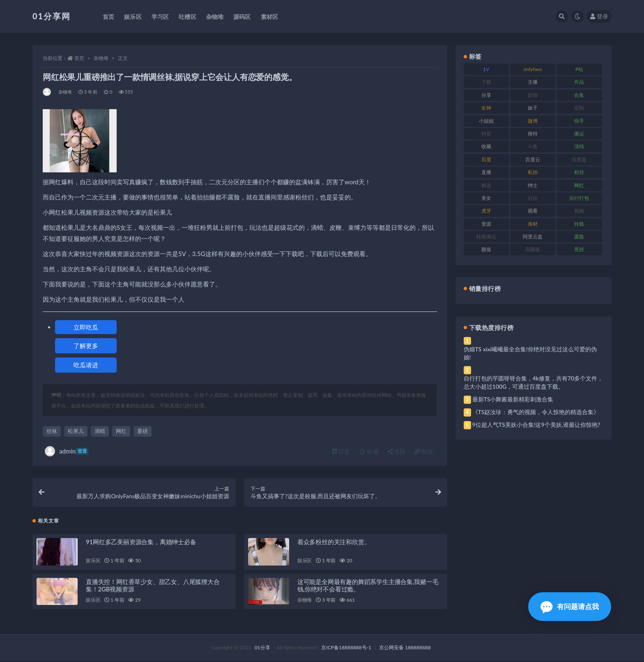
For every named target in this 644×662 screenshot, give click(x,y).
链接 (424, 451)
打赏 (341, 451)
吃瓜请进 (86, 365)
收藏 (369, 451)
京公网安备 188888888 (405, 649)
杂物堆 (101, 58)
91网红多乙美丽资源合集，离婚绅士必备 (141, 543)
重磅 (143, 431)
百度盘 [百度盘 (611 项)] (579, 159)
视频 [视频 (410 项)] (579, 211)
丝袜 (52, 431)
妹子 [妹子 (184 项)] (533, 108)
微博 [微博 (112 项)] (533, 121)
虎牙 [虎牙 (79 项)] (486, 211)
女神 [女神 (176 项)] (486, 108)
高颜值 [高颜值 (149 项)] (533, 249)
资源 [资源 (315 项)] (486, 224)
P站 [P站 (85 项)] (579, 69)
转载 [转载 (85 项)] (579, 224)
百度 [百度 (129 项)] (486, 159)
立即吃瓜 (86, 327)
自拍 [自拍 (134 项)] (533, 198)
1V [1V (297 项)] (486, 69)
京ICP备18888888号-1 (346, 649)
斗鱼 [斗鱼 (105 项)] (533, 146)
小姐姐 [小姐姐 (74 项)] (486, 121)
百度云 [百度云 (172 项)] (533, 159)
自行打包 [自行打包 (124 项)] (579, 198)
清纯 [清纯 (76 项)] (579, 146)
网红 (121, 431)
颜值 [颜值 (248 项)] (486, 249)
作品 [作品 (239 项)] (579, 82)
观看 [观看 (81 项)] (533, 211)
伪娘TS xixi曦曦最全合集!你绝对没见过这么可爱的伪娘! (530, 353)
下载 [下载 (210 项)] (486, 82)
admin (67, 451)
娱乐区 (93, 561)
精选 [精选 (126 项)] (486, 185)
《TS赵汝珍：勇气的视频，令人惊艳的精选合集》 (536, 412)
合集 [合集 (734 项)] (579, 95)
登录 (599, 16)
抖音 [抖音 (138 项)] (486, 134)
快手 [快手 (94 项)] (579, 121)
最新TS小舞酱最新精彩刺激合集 (513, 399)
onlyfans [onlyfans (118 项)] (533, 69)
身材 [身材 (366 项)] (533, 224)
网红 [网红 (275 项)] (579, 185)
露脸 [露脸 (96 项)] (579, 237)
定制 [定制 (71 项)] (579, 108)
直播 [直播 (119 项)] (486, 172)
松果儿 (76, 431)
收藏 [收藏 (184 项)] (486, 146)
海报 (397, 451)
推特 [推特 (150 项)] (533, 134)
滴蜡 (100, 431)
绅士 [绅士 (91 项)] (533, 185)
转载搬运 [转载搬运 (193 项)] (486, 237)
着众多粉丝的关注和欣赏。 (334, 543)
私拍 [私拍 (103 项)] (533, 172)
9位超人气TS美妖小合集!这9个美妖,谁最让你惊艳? (536, 425)
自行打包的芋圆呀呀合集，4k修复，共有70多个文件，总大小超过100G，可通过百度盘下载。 (534, 382)
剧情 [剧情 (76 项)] (533, 95)
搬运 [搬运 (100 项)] (579, 134)
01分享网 (52, 16)
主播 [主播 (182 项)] (533, 82)
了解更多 (86, 346)
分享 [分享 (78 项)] (486, 95)
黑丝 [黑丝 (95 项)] (579, 249)
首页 (79, 58)
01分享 (262, 649)
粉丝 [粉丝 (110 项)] (579, 172)
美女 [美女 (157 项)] (486, 198)
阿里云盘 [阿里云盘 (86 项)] (533, 237)
